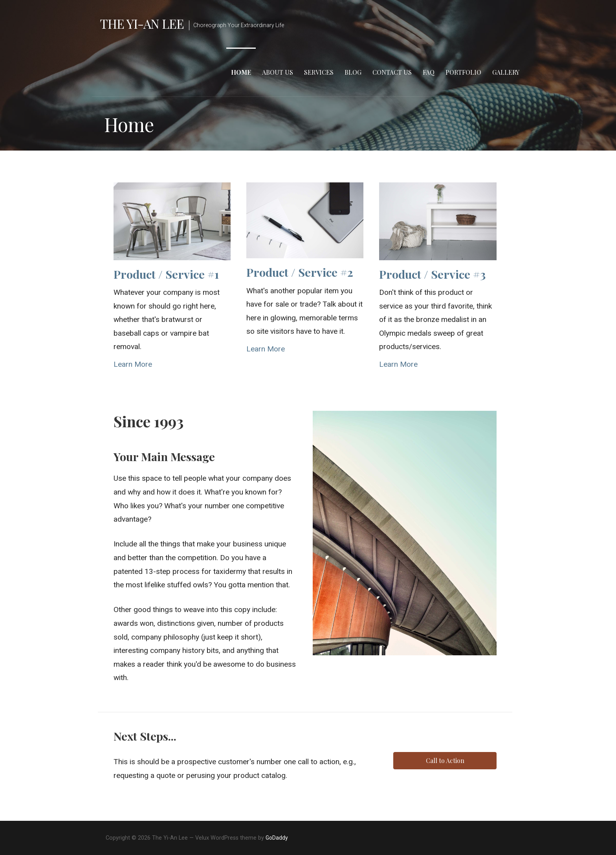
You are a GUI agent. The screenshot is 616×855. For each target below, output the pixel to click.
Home (241, 72)
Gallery (506, 72)
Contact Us (392, 72)
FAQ (429, 72)
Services (319, 72)
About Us (278, 72)
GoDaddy (277, 838)
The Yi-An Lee (142, 23)
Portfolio (463, 72)
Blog (353, 72)
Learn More (133, 364)
